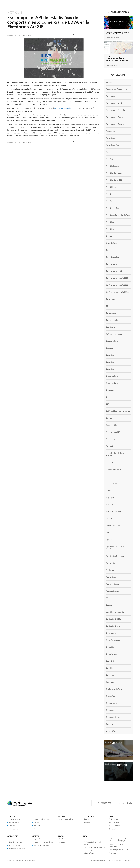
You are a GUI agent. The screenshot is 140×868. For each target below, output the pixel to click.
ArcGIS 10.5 (110, 159)
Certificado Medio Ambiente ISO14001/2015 (93, 852)
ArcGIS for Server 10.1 (114, 180)
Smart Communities (113, 640)
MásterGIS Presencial (15, 842)
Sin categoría (111, 633)
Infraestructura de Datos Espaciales (115, 454)
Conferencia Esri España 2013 (117, 278)
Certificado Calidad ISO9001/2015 (95, 847)
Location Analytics (113, 483)
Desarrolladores (112, 341)
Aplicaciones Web (113, 145)
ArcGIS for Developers (114, 173)
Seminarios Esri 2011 (114, 619)
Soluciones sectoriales (66, 819)
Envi (108, 397)
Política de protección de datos (119, 850)
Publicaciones (111, 577)
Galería (86, 819)
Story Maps (110, 668)
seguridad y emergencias (115, 612)
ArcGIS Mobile (111, 187)
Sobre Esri (110, 661)
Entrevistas (110, 390)
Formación (110, 446)
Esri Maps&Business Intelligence (118, 411)
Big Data (109, 236)
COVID (108, 306)
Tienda (36, 829)
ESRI (108, 404)
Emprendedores (112, 376)
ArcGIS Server (111, 229)
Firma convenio (112, 439)
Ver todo (109, 82)
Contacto (12, 826)
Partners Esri (111, 563)
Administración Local (114, 103)
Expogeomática (112, 425)
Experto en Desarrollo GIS (17, 849)
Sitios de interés (14, 822)
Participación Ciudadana (115, 556)
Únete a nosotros (14, 819)
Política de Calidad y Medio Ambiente (93, 843)
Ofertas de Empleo (113, 525)
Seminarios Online (113, 626)
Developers (110, 348)
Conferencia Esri (112, 264)
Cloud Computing (113, 257)
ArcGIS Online (111, 194)
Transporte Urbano (113, 717)
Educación (110, 355)
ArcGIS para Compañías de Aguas (118, 215)
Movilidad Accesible (113, 511)
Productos (110, 570)
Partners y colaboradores (42, 819)
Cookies (87, 839)
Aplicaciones (111, 138)
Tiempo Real (111, 696)
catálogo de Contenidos (63, 108)
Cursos (11, 839)
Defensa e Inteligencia (114, 334)
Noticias (109, 518)
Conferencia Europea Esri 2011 (117, 292)
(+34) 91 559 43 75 (105, 803)
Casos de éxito (114, 829)
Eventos (109, 418)
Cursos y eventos (112, 320)
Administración (112, 96)
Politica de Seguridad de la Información (118, 845)
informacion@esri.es (125, 803)
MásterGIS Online (14, 845)
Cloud (108, 250)
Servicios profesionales (41, 845)
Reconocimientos (113, 584)
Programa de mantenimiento (43, 842)
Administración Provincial (116, 110)
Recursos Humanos (113, 591)
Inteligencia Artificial (114, 469)
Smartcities (110, 647)
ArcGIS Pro (110, 222)
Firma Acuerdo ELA (113, 432)
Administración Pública (115, 117)
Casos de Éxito (111, 243)
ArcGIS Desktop (114, 822)
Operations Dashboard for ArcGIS (116, 548)
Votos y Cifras (111, 731)
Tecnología (110, 682)
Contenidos (110, 299)
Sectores (109, 605)
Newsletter (62, 839)
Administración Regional (115, 124)
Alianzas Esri (111, 131)
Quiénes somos (14, 829)
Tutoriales (110, 724)
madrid (109, 490)
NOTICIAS (37, 826)
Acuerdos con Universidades (117, 89)
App (108, 152)
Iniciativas (110, 462)
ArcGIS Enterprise (113, 166)
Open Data (110, 539)
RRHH (108, 598)
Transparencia (111, 703)
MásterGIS (110, 504)
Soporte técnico (39, 839)
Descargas (62, 842)
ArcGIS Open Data (113, 208)
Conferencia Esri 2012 (114, 271)
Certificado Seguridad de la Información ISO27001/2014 (118, 840)
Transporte (110, 710)
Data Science (111, 327)
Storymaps (110, 675)
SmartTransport (112, 654)
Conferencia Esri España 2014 (117, 285)
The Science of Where (114, 689)
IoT (107, 476)
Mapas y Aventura (113, 497)
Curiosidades (111, 313)
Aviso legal (113, 853)
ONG (108, 532)
